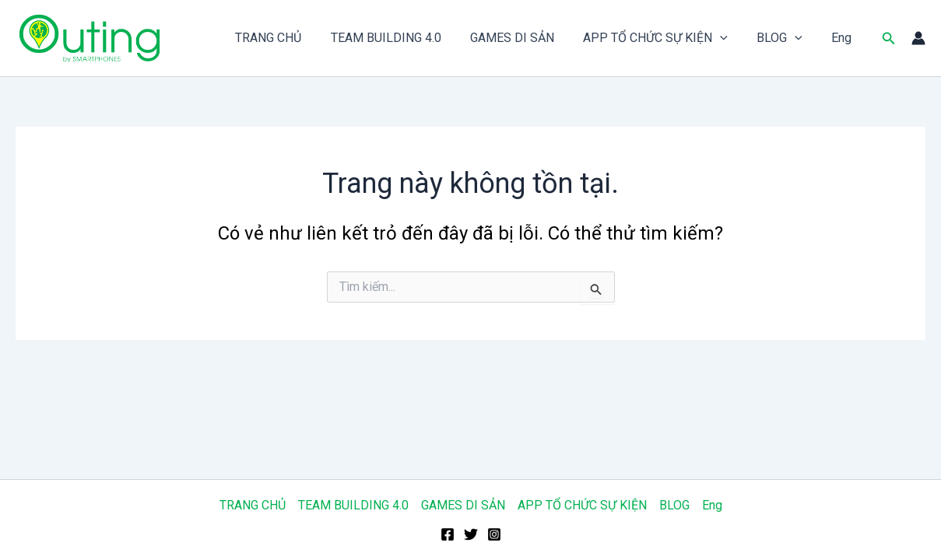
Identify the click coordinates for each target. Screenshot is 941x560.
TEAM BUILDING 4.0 (405, 38)
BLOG (786, 38)
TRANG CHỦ (291, 38)
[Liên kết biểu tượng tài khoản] (918, 38)
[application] (731, 38)
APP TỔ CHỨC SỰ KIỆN (666, 38)
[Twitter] (471, 534)
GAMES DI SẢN (527, 38)
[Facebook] (448, 534)
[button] (889, 38)
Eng (844, 38)
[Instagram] (494, 534)
